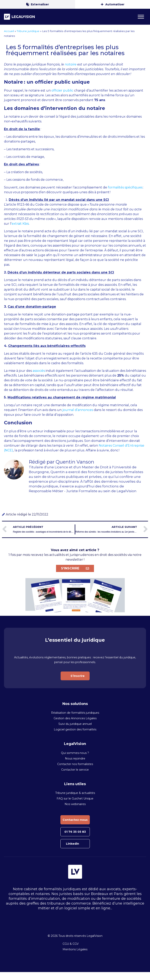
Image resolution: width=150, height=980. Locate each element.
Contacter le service (75, 770)
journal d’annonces (78, 410)
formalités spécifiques (125, 187)
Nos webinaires (75, 804)
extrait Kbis (20, 224)
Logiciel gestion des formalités (75, 729)
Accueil (9, 31)
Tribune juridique (28, 31)
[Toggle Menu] (141, 17)
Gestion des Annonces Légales (75, 718)
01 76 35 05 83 (75, 832)
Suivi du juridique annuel (75, 724)
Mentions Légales (75, 949)
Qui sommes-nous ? (75, 753)
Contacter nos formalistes (75, 764)
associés (39, 371)
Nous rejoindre (75, 758)
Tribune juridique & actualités (75, 793)
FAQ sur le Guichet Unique (75, 798)
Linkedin (73, 844)
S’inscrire (78, 676)
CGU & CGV (71, 944)
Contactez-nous (75, 820)
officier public (62, 90)
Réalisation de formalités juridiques (75, 713)
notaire (71, 64)
